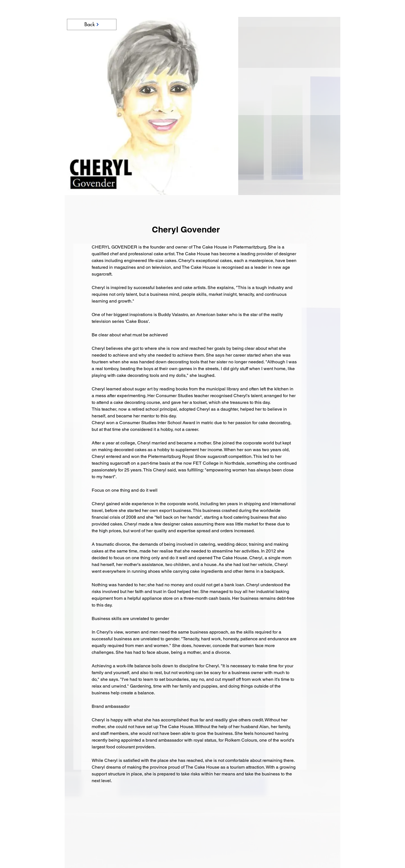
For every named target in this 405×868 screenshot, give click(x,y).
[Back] (92, 24)
